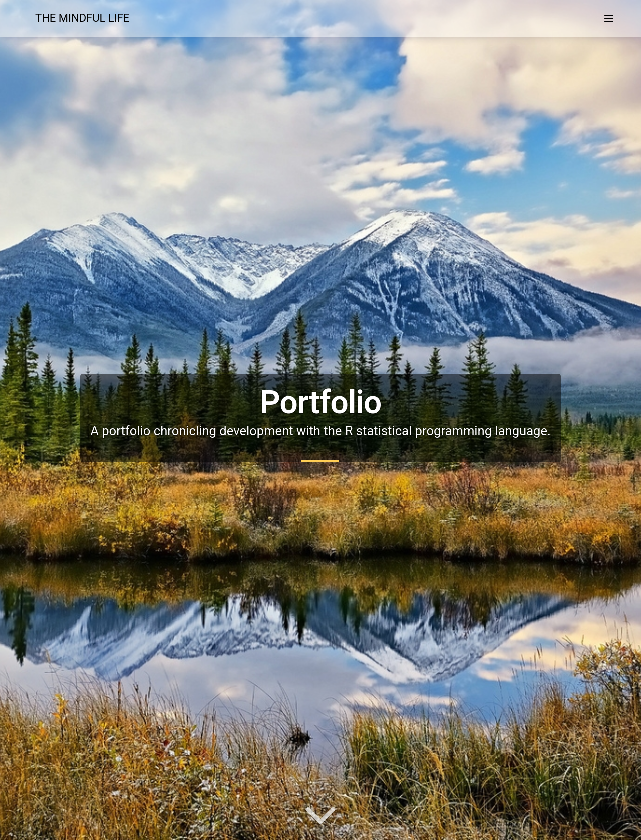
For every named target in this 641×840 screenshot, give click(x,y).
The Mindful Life (82, 18)
